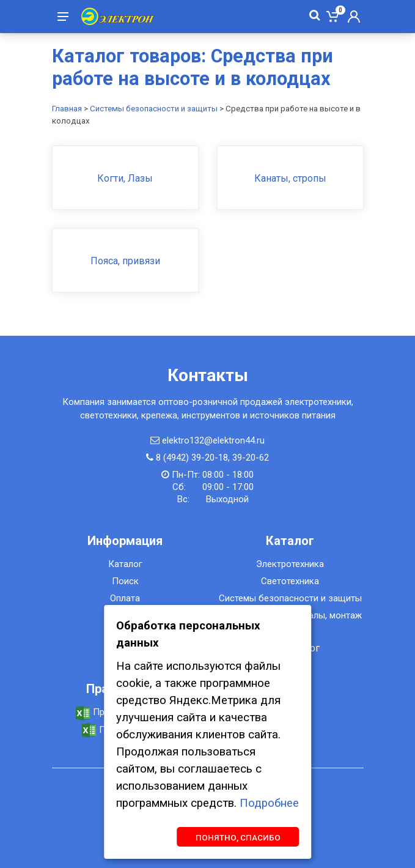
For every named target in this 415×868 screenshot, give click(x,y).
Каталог (125, 564)
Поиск (125, 581)
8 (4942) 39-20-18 (192, 458)
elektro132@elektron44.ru (213, 440)
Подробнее (269, 803)
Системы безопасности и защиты (154, 109)
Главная (67, 109)
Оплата (125, 598)
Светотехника (290, 581)
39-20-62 (251, 458)
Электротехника (290, 564)
